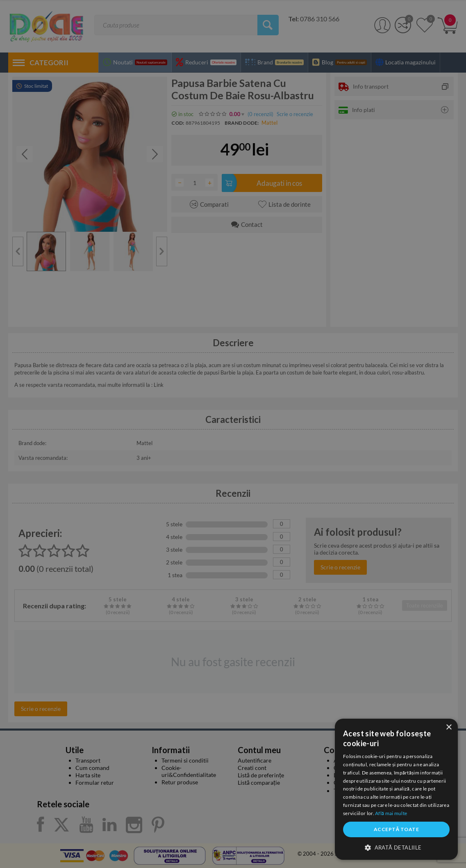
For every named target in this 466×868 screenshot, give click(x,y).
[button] (396, 847)
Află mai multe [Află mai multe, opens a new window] (391, 813)
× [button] (449, 728)
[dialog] (396, 789)
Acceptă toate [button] (396, 829)
